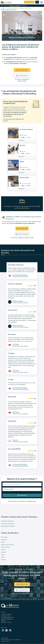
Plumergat (4, 537)
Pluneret (4, 552)
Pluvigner (4, 540)
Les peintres (10, 8)
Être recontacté (22, 76)
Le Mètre (3, 8)
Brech (3, 542)
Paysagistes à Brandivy (8, 526)
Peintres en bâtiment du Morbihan (23, 8)
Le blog (3, 621)
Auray (3, 557)
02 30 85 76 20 (22, 70)
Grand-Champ (5, 547)
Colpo (3, 555)
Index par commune (5, 641)
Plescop (3, 560)
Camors (3, 550)
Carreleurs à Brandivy (8, 524)
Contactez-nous (22, 590)
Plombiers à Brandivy (7, 521)
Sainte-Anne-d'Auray (7, 545)
